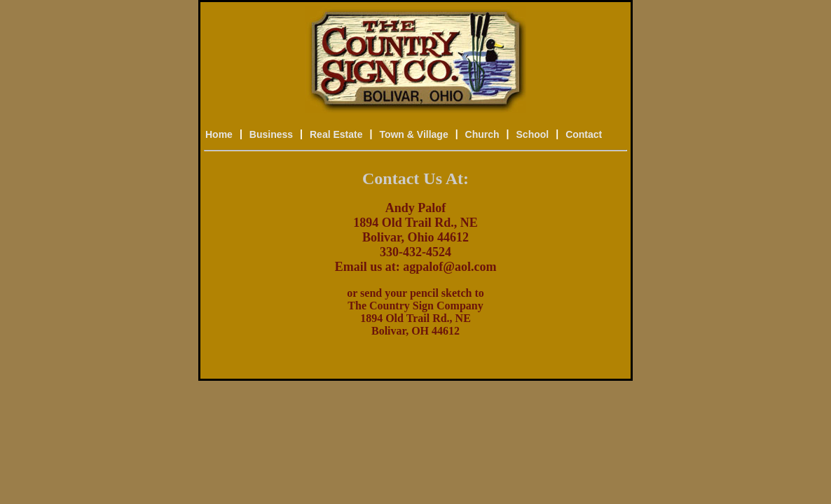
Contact (584, 134)
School (533, 134)
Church (482, 134)
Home (219, 134)
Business (271, 134)
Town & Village (413, 134)
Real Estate (336, 134)
